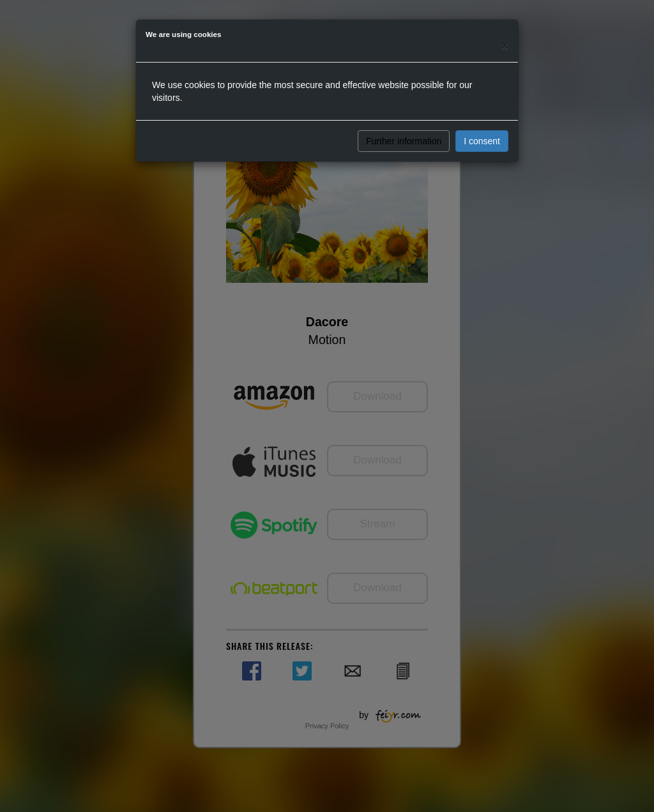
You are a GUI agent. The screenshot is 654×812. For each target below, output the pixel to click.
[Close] (505, 46)
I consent (482, 141)
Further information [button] (404, 141)
